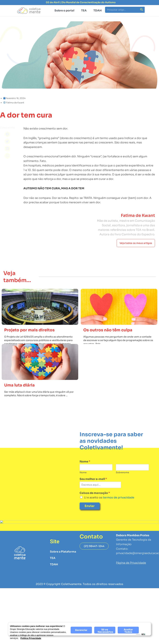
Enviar (90, 506)
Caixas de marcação (95, 493)
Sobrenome (122, 473)
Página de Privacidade (131, 563)
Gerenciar (81, 630)
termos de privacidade (118, 497)
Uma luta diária (19, 385)
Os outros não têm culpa (108, 330)
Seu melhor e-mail (93, 479)
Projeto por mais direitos (29, 330)
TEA (84, 11)
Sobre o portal (64, 11)
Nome (85, 462)
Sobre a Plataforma (63, 552)
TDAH (98, 11)
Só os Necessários (105, 631)
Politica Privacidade (31, 638)
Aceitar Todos (128, 631)
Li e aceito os (109, 497)
